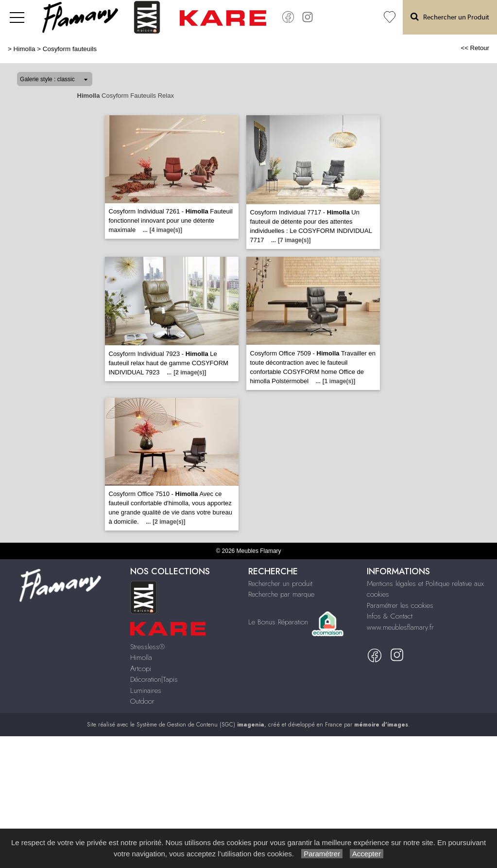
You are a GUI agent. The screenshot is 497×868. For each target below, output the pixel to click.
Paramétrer (322, 854)
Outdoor (142, 701)
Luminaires (146, 691)
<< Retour (475, 48)
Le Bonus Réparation (278, 622)
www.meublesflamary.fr (400, 627)
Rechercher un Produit (450, 17)
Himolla (25, 49)
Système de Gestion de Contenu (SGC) (200, 725)
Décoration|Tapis (154, 679)
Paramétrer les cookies (400, 605)
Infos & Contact (390, 616)
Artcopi (141, 669)
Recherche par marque (281, 594)
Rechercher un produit (280, 584)
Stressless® (147, 647)
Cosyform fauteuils (70, 49)
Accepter (367, 854)
